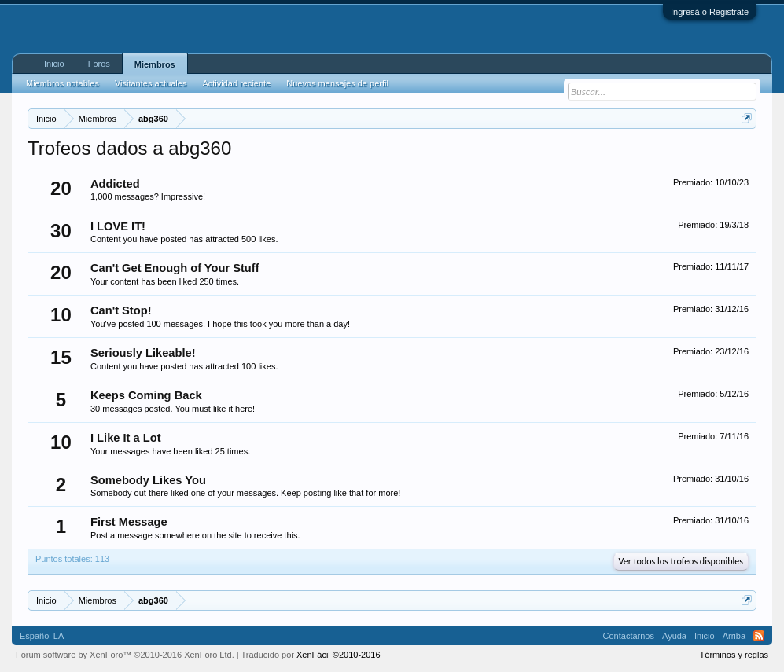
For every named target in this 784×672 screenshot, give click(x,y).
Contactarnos (629, 636)
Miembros (155, 64)
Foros (99, 64)
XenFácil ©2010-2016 (339, 655)
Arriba (734, 636)
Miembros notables (63, 83)
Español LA (42, 636)
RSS (759, 636)
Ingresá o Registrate (710, 12)
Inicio (54, 64)
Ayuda (674, 636)
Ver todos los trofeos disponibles (681, 561)
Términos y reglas (734, 655)
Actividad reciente (236, 83)
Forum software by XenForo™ (125, 655)
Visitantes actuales (151, 83)
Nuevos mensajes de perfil (337, 83)
